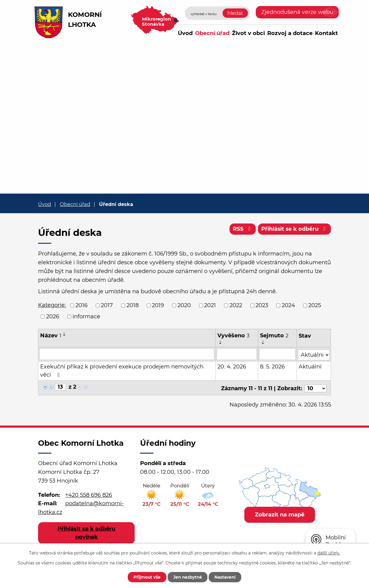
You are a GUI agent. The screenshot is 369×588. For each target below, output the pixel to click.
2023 (262, 305)
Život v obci (248, 33)
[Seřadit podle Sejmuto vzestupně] (263, 341)
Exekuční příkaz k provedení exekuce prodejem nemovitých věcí (122, 370)
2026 (53, 316)
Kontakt (326, 33)
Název (51, 336)
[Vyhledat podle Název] (127, 354)
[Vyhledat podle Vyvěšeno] (237, 354)
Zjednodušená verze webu (297, 12)
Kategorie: (52, 305)
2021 (210, 305)
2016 (82, 305)
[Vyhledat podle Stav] (314, 353)
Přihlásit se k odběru (294, 230)
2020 (184, 305)
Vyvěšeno (233, 336)
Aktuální (310, 366)
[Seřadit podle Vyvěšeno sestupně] (221, 343)
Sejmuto (274, 336)
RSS (241, 230)
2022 (236, 305)
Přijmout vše (144, 577)
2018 (133, 305)
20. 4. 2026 (232, 366)
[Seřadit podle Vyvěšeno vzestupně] (221, 341)
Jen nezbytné (187, 577)
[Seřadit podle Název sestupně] (65, 335)
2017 (107, 305)
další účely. (329, 553)
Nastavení (228, 577)
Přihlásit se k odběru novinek (86, 531)
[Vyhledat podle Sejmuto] (278, 354)
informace (86, 316)
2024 (288, 305)
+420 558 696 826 (89, 493)
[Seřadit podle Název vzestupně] (65, 333)
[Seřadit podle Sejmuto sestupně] (263, 343)
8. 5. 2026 (272, 366)
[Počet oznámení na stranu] (316, 387)
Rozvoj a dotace (290, 33)
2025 (315, 305)
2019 (158, 305)
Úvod (185, 33)
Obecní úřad (212, 33)
